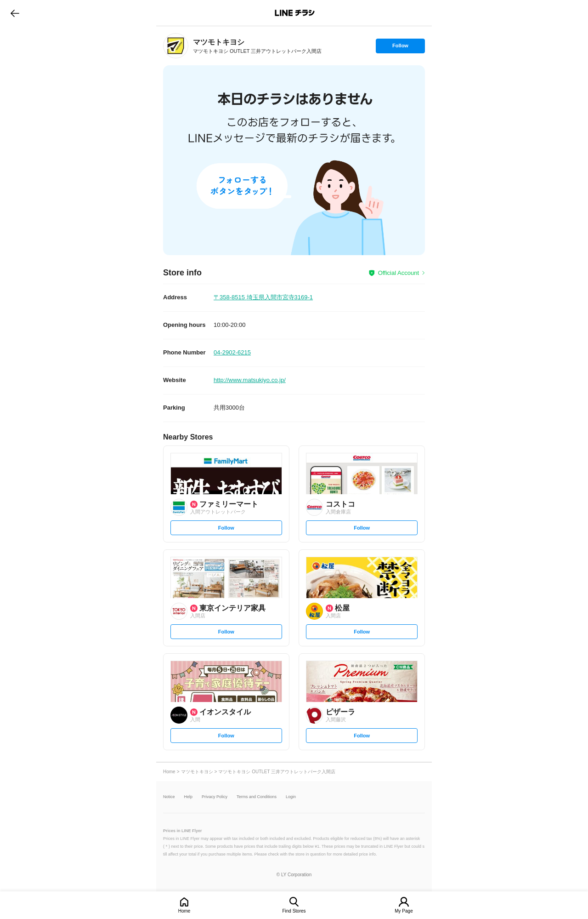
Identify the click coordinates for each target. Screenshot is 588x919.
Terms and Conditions (257, 797)
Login (291, 797)
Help (189, 797)
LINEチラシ (295, 13)
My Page (404, 911)
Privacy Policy (215, 797)
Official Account (399, 273)
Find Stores (294, 911)
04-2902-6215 (232, 352)
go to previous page (15, 13)
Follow (400, 48)
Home (184, 911)
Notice (169, 797)
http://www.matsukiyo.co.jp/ (250, 380)
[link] (176, 46)
